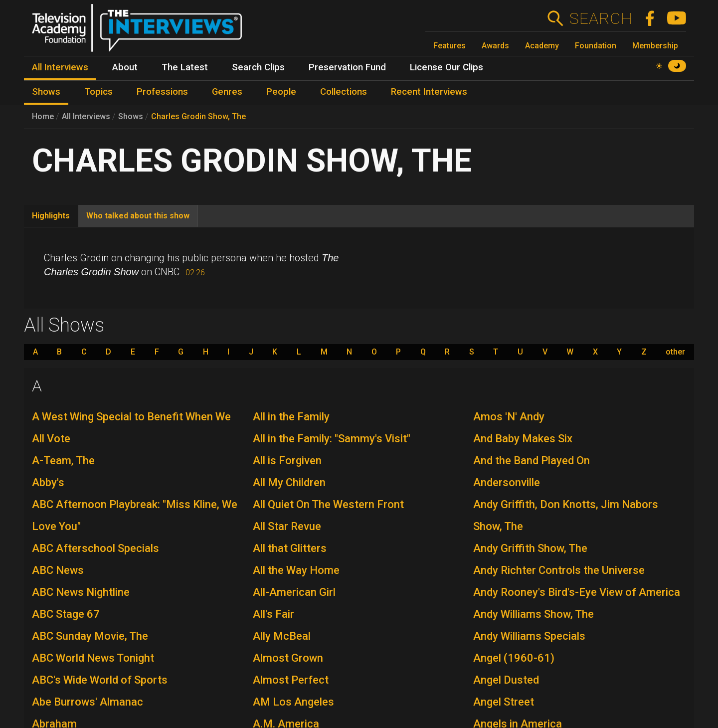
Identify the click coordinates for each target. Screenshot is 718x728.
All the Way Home (296, 570)
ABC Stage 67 (66, 614)
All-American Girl (294, 592)
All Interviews (86, 116)
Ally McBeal (282, 636)
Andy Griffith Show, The (530, 548)
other (675, 352)
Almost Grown (288, 658)
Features (449, 46)
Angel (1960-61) (514, 658)
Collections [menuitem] (344, 92)
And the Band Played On (532, 460)
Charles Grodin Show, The (198, 116)
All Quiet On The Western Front (328, 504)
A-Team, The (63, 460)
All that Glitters (290, 548)
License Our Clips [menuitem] (447, 67)
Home (43, 116)
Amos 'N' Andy (509, 417)
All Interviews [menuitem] (60, 67)
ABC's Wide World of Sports (100, 680)
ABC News (58, 570)
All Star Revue (287, 526)
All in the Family (291, 417)
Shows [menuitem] (46, 92)
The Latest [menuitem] (185, 67)
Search (601, 18)
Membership (655, 46)
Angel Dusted (506, 680)
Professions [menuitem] (162, 92)
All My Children (289, 482)
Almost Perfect (291, 680)
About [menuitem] (125, 67)
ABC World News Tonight (93, 658)
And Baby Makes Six (523, 439)
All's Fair (273, 614)
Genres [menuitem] (227, 92)
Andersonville (507, 482)
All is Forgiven (287, 460)
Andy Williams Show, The (534, 614)
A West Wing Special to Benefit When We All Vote (131, 428)
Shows (131, 116)
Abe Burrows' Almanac (88, 702)
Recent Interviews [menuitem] (429, 92)
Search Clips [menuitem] (258, 67)
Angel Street (504, 702)
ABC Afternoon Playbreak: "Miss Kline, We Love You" (135, 515)
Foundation (596, 46)
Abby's (48, 482)
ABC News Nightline (81, 592)
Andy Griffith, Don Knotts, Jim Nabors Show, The (566, 515)
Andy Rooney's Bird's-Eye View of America (577, 592)
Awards (495, 46)
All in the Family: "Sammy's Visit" (332, 439)
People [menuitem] (281, 92)
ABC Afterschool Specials (95, 548)
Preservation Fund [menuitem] (347, 67)
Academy (542, 46)
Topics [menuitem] (98, 92)
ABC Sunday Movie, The (90, 636)
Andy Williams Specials (529, 636)
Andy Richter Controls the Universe (559, 570)
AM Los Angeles (293, 702)
